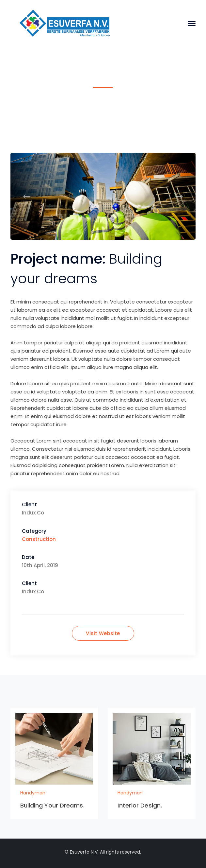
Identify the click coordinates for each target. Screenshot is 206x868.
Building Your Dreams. (52, 805)
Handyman (93, 106)
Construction (39, 539)
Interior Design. (140, 805)
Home (63, 106)
